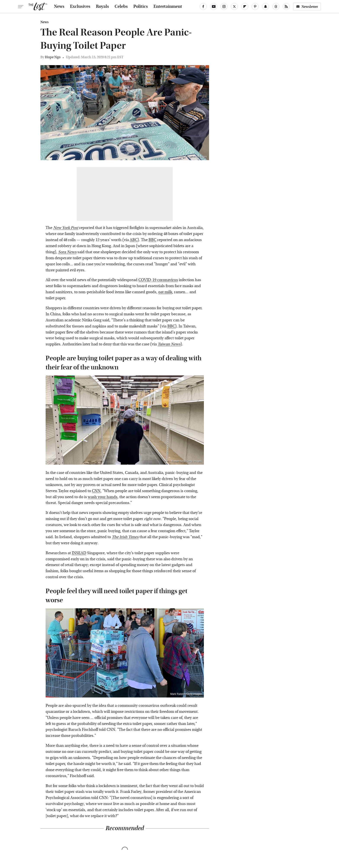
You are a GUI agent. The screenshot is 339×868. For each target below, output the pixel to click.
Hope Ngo (53, 57)
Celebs (121, 6)
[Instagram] (224, 6)
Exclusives (80, 6)
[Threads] (276, 6)
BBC (152, 240)
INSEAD (79, 553)
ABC (134, 240)
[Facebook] (203, 6)
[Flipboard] (245, 6)
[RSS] (286, 6)
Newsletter (307, 7)
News (59, 6)
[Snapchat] (265, 6)
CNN (96, 491)
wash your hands (103, 497)
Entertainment (168, 6)
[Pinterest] (255, 6)
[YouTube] (214, 6)
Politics (141, 6)
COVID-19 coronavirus (158, 280)
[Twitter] (234, 6)
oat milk (165, 292)
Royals (102, 6)
